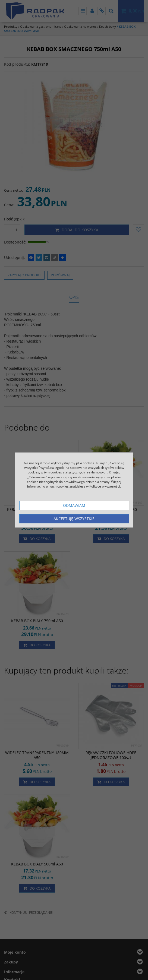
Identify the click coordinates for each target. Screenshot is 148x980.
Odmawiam (74, 505)
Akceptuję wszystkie (74, 519)
